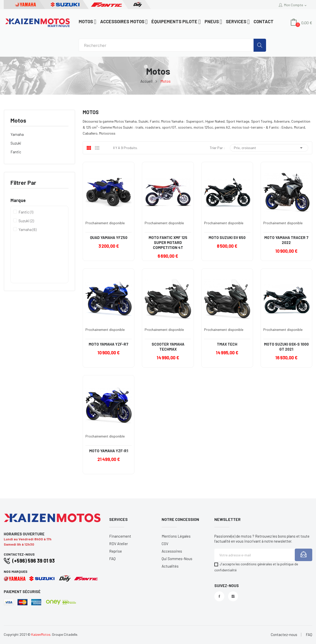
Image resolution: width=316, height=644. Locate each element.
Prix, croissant (269, 148)
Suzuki (16, 143)
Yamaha (17, 134)
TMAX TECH (227, 344)
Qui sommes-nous (177, 559)
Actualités (170, 566)
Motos (18, 121)
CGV (165, 544)
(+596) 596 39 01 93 (33, 561)
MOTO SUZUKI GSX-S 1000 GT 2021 (286, 347)
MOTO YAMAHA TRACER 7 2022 (286, 240)
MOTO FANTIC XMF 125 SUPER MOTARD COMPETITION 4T (168, 242)
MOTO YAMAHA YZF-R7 (109, 344)
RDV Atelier (119, 544)
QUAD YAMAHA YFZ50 (109, 237)
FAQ (112, 559)
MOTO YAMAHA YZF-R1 (109, 451)
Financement (120, 536)
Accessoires (172, 551)
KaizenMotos (41, 634)
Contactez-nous (284, 635)
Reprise (116, 551)
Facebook (219, 596)
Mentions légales (176, 536)
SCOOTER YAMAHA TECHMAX (168, 347)
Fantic (16, 152)
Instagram (233, 596)
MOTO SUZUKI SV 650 (227, 237)
